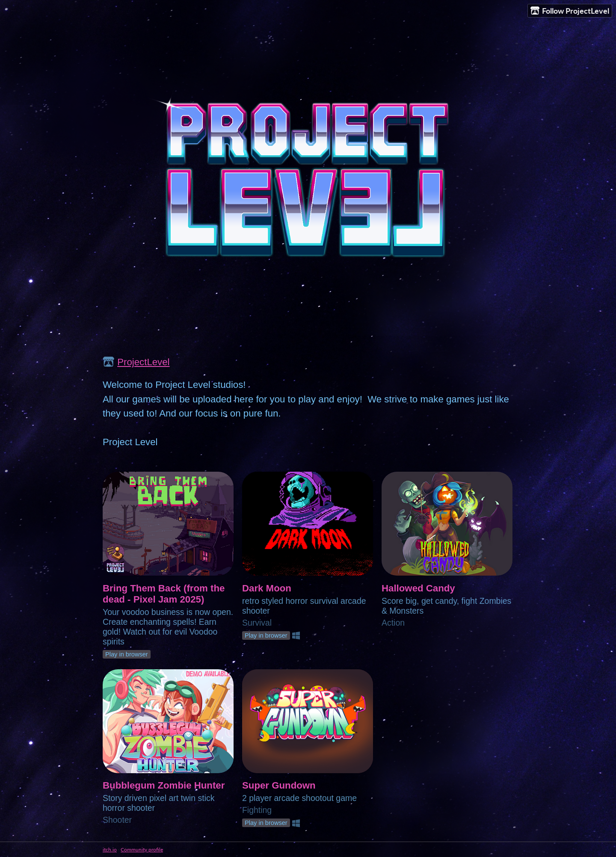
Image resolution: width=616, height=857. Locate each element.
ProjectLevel (143, 362)
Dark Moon (267, 588)
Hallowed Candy (418, 588)
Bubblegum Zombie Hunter (164, 785)
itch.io (110, 850)
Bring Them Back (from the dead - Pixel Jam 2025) (164, 594)
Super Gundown (279, 785)
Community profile (142, 850)
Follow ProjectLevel (570, 11)
